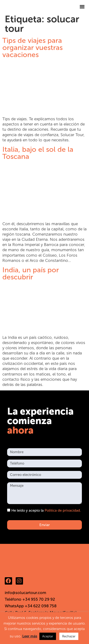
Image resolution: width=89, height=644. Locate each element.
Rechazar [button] (69, 636)
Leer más (30, 636)
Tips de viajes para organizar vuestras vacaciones (33, 48)
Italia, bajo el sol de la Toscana (38, 153)
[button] (82, 7)
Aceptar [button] (48, 636)
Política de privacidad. (63, 511)
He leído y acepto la (46, 511)
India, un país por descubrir (31, 273)
